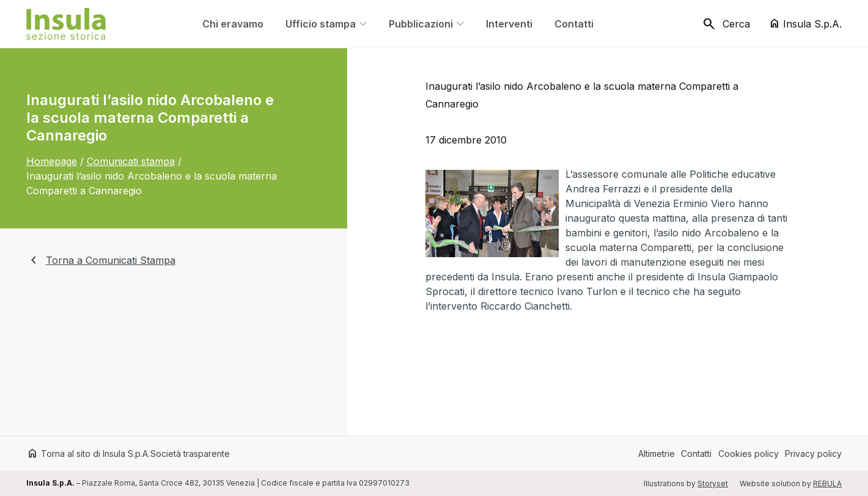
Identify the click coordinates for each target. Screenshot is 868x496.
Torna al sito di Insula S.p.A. (88, 454)
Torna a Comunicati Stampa (101, 260)
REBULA (827, 483)
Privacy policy (813, 454)
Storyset (713, 483)
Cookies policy (748, 454)
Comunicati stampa (131, 161)
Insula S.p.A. (805, 24)
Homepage (52, 161)
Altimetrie (657, 454)
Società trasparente (190, 454)
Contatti (696, 454)
